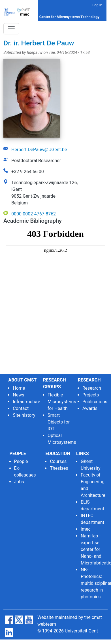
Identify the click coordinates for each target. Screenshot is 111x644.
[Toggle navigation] (11, 29)
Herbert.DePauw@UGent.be (39, 150)
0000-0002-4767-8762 (34, 214)
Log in (97, 5)
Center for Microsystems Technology (69, 17)
